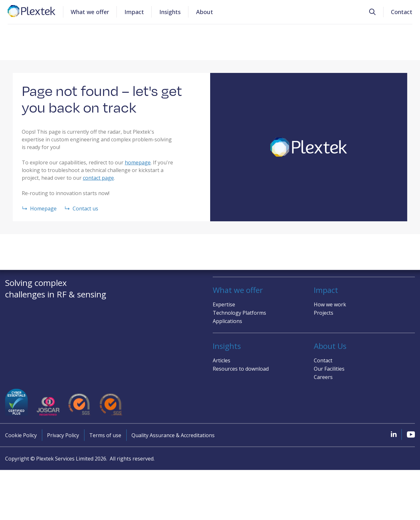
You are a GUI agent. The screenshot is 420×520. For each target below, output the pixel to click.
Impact (134, 12)
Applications (227, 321)
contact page (98, 178)
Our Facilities (329, 368)
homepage (138, 162)
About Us (330, 346)
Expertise (224, 304)
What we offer (90, 12)
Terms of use (105, 435)
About (205, 12)
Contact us (81, 209)
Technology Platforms (239, 312)
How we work (330, 304)
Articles (222, 360)
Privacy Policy (63, 435)
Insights (170, 12)
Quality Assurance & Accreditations (173, 435)
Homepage (39, 209)
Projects (324, 312)
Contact (402, 12)
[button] (372, 12)
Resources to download (241, 368)
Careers (323, 377)
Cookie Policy (21, 435)
